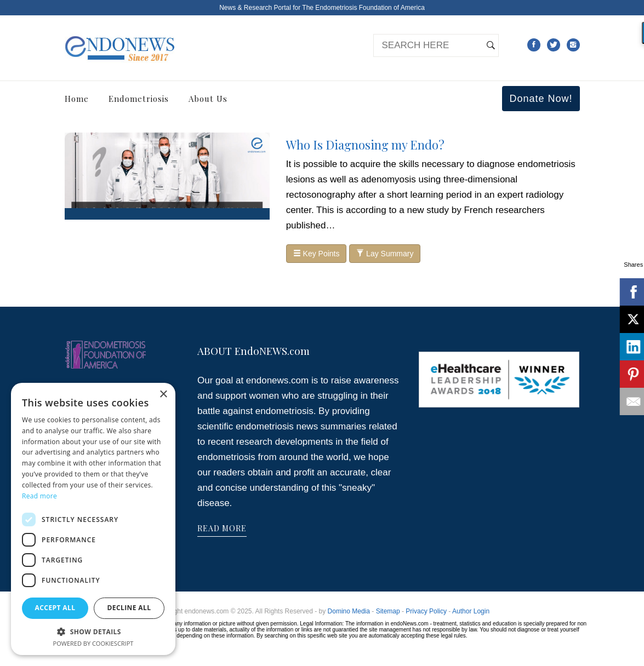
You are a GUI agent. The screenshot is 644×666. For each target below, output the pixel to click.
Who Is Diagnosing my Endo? (365, 145)
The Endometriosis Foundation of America (363, 8)
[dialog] (93, 519)
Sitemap (388, 611)
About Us (208, 99)
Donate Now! (541, 99)
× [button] (163, 395)
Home (77, 99)
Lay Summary (385, 254)
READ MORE (222, 528)
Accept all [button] (55, 608)
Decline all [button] (129, 608)
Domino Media (349, 611)
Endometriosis (139, 99)
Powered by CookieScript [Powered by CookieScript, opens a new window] (93, 643)
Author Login (471, 611)
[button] (93, 631)
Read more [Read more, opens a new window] (39, 496)
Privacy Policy (426, 611)
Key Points (317, 254)
